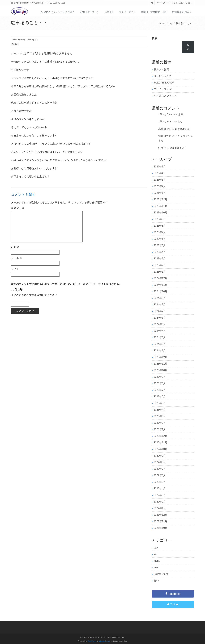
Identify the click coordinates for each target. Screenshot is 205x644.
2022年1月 (160, 508)
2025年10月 (160, 213)
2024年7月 (160, 311)
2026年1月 (160, 193)
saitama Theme (104, 641)
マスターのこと (127, 12)
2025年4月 (160, 252)
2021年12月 (160, 515)
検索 (154, 38)
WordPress (92, 641)
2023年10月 (160, 370)
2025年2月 (160, 265)
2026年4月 (160, 173)
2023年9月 (160, 377)
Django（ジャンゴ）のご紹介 (58, 12)
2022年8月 (160, 462)
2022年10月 (160, 449)
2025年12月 (160, 199)
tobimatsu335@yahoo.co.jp (32, 3)
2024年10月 (160, 291)
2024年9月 (160, 298)
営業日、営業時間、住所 (154, 12)
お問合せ (109, 12)
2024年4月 (160, 331)
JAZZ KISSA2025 (164, 83)
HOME (162, 23)
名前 (15, 247)
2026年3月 (160, 180)
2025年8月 (160, 226)
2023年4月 (160, 410)
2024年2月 (160, 344)
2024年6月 (160, 318)
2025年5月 (160, 245)
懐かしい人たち (163, 76)
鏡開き (162, 148)
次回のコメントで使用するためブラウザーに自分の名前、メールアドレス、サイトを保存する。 (66, 284)
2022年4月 (160, 488)
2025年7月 (160, 232)
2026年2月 (160, 186)
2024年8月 (160, 305)
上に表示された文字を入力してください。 (35, 295)
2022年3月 (160, 495)
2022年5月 (160, 482)
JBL (160, 114)
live (156, 554)
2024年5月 (160, 324)
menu (157, 561)
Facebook (173, 594)
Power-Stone (161, 574)
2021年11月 (160, 521)
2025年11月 (160, 206)
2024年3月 (160, 337)
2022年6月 (160, 475)
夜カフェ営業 (161, 69)
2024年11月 (160, 285)
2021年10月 (160, 528)
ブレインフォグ (163, 89)
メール (17, 258)
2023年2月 (160, 423)
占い (156, 580)
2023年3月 (160, 416)
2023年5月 (160, 403)
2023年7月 (160, 390)
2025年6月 (160, 239)
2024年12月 (160, 278)
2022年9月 (160, 456)
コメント (18, 208)
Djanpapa (33, 40)
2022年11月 (160, 442)
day (171, 23)
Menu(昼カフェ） (90, 12)
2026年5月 (160, 167)
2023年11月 (160, 364)
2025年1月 (160, 272)
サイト (15, 269)
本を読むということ (165, 96)
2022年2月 (160, 502)
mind (156, 567)
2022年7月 (160, 469)
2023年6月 (160, 397)
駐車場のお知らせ (182, 12)
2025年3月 (160, 259)
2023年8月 (160, 383)
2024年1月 (160, 351)
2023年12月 (160, 357)
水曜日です (165, 129)
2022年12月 (160, 436)
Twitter (173, 604)
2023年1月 (160, 429)
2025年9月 (160, 219)
